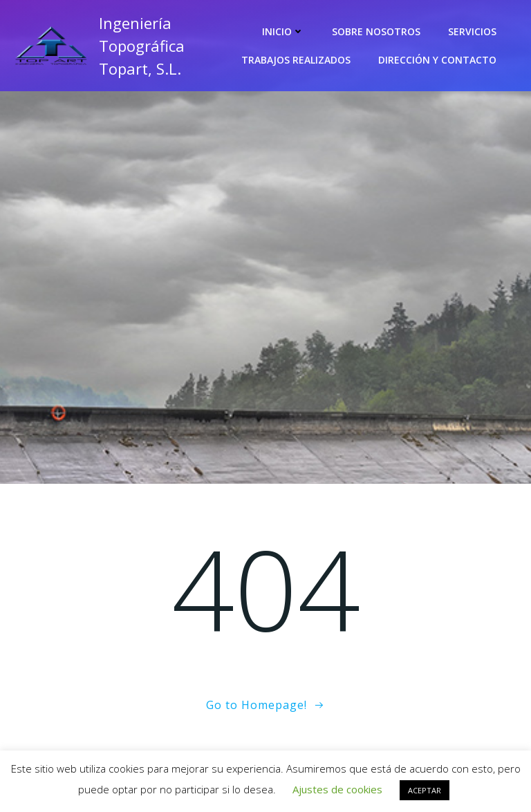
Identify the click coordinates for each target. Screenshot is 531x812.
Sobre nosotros (376, 31)
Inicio (283, 31)
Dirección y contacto (437, 60)
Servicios (472, 31)
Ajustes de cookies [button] (337, 789)
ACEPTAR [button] (425, 790)
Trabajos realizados (296, 60)
